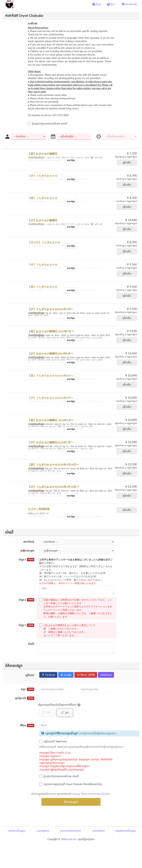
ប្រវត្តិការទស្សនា (27, 551)
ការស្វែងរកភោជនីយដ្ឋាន (125, 831)
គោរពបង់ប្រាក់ (99, 831)
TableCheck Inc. (69, 839)
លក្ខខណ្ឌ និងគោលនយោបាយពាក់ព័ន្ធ (89, 794)
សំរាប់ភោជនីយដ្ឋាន (17, 831)
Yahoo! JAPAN (86, 675)
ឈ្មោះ (28, 689)
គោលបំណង (29, 542)
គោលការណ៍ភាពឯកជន (71, 831)
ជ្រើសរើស (128, 162)
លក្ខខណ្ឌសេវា (43, 831)
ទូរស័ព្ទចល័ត (25, 698)
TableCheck (106, 675)
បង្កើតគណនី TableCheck (53, 742)
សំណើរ (31, 644)
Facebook (48, 675)
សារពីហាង (33, 23)
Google (66, 675)
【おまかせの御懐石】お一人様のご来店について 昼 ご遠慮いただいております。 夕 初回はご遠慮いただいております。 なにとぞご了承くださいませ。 (67, 630)
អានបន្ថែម (71, 160)
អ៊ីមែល (27, 726)
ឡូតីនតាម (30, 675)
